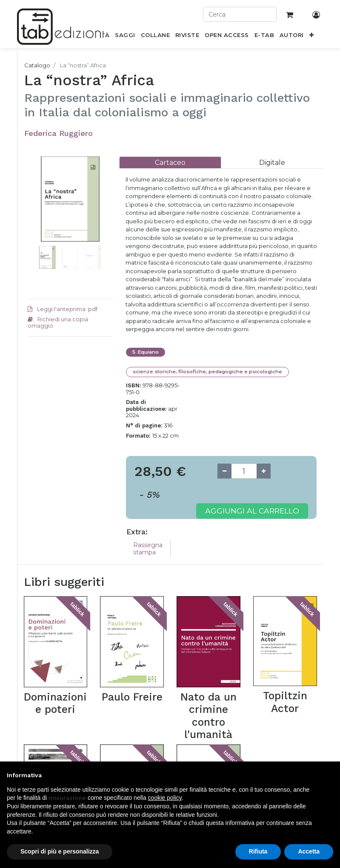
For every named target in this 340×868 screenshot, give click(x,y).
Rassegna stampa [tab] (148, 549)
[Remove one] (224, 471)
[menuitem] (125, 37)
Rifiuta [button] (258, 851)
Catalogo (37, 65)
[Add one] (264, 471)
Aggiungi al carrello (252, 511)
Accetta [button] (309, 851)
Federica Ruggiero (59, 133)
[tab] (170, 163)
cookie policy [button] (165, 798)
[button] (311, 37)
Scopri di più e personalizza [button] (60, 851)
